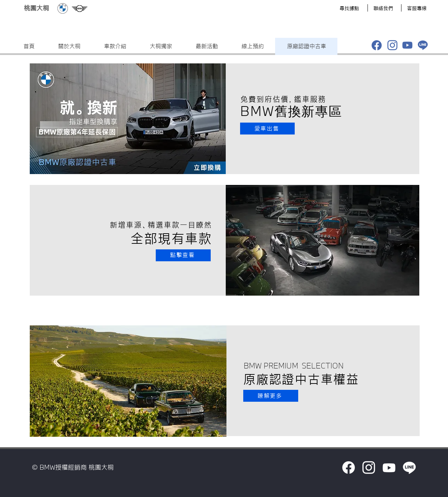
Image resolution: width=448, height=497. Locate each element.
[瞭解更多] (271, 396)
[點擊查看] (183, 255)
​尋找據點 (349, 8)
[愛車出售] (267, 129)
